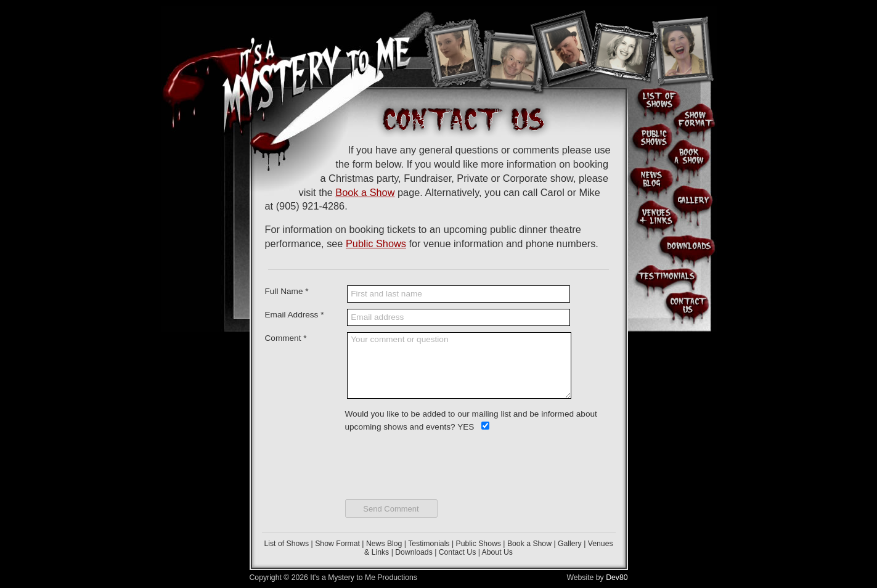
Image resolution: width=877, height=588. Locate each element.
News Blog (384, 544)
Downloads (414, 552)
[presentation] (439, 463)
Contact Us (458, 552)
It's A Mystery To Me (319, 61)
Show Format (337, 544)
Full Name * (287, 291)
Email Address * (295, 315)
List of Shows (286, 544)
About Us (497, 552)
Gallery (570, 544)
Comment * (286, 338)
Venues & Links (653, 216)
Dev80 (617, 578)
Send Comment (391, 509)
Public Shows (376, 243)
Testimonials (429, 544)
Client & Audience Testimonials (666, 276)
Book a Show (365, 192)
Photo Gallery (694, 198)
